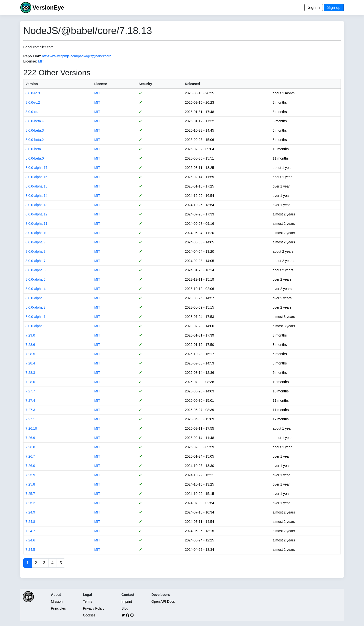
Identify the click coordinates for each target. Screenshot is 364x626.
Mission (57, 601)
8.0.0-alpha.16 (36, 177)
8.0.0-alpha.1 (36, 317)
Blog (125, 608)
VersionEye (48, 7)
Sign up (334, 7)
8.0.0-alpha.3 (36, 298)
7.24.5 (30, 550)
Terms (88, 601)
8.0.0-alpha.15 (36, 186)
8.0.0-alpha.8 (36, 251)
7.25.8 (30, 484)
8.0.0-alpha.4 (36, 289)
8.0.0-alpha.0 (36, 326)
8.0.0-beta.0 (35, 158)
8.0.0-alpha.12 (36, 214)
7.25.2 (30, 503)
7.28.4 (30, 363)
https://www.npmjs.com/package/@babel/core (77, 56)
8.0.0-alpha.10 (36, 233)
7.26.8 (30, 447)
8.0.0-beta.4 (35, 121)
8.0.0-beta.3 (35, 130)
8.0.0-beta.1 (35, 149)
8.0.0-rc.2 (33, 102)
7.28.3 (30, 373)
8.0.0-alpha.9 (36, 242)
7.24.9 (30, 512)
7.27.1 (30, 419)
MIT (41, 61)
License (101, 84)
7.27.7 (30, 391)
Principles (58, 608)
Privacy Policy (94, 608)
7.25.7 (30, 494)
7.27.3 (30, 410)
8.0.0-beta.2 (35, 140)
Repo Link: (32, 56)
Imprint (127, 601)
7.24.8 (30, 522)
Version (32, 84)
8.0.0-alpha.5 (36, 279)
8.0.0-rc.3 (33, 93)
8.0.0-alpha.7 (36, 261)
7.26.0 (30, 466)
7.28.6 (30, 345)
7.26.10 (31, 428)
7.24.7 (30, 531)
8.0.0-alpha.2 (36, 307)
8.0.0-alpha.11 (36, 224)
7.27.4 (30, 401)
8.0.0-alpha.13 (36, 205)
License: (30, 61)
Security (145, 84)
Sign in (314, 7)
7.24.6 (30, 540)
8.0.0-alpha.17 (36, 168)
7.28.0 (30, 382)
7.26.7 (30, 456)
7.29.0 (30, 335)
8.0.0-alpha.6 (36, 270)
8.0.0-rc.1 (33, 112)
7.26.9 (30, 438)
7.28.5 (30, 354)
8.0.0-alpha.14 (36, 196)
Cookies (89, 615)
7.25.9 (30, 475)
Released (192, 84)
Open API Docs (163, 601)
